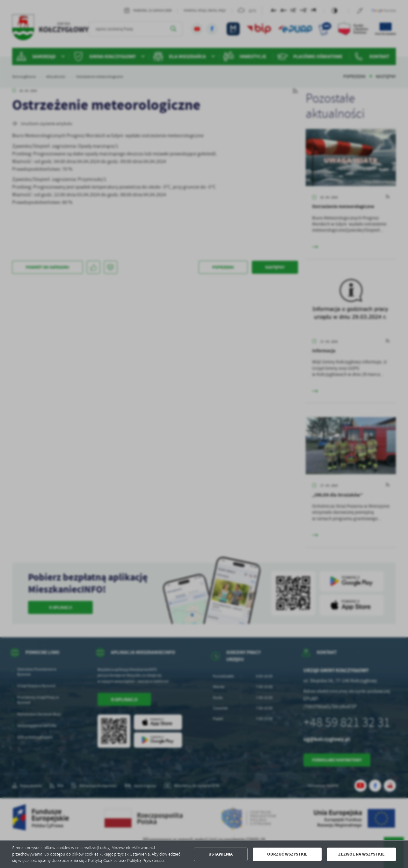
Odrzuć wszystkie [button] (287, 854)
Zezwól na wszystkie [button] (361, 854)
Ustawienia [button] (221, 854)
